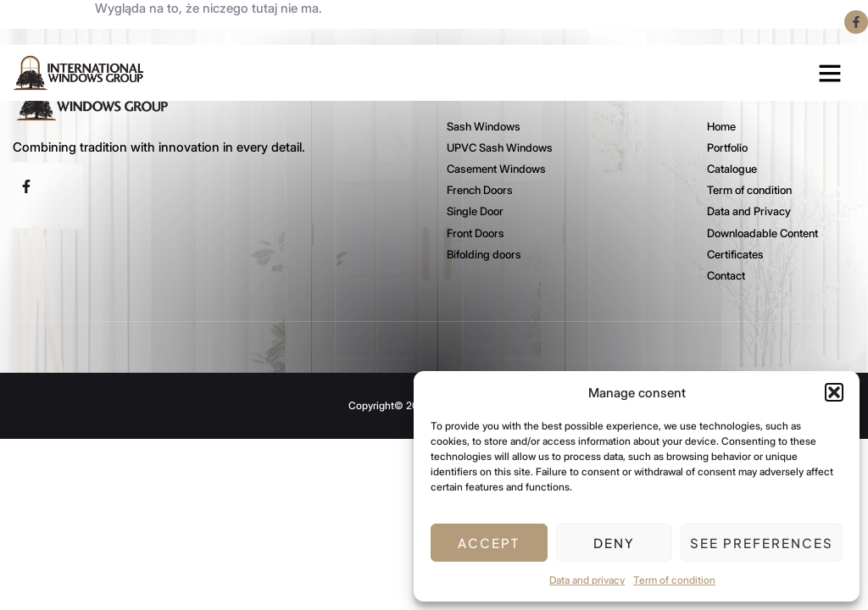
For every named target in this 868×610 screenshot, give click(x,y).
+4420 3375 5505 (199, 22)
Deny (614, 543)
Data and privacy (587, 580)
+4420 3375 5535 (70, 22)
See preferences (762, 543)
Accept (489, 543)
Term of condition (674, 580)
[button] (834, 392)
